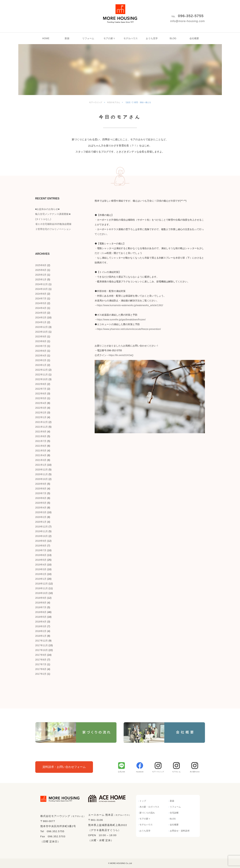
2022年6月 (41, 394)
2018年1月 (41, 636)
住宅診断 (174, 813)
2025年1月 (41, 279)
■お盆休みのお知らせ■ (47, 209)
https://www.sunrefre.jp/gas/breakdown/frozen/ (121, 320)
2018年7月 (41, 607)
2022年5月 (41, 398)
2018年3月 (41, 626)
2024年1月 (41, 322)
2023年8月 (41, 341)
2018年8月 (41, 603)
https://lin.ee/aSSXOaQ (121, 355)
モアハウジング (120, 10)
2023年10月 (42, 332)
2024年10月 (42, 289)
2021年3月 (41, 460)
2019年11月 (42, 531)
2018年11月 (42, 588)
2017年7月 (41, 664)
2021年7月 (41, 441)
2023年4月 (41, 356)
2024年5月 (41, 303)
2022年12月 (42, 370)
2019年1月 (41, 579)
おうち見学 (152, 38)
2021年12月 (42, 422)
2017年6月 (41, 669)
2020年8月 (41, 489)
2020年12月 (42, 470)
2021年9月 (41, 432)
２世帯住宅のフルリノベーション (53, 229)
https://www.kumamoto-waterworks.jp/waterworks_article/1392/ (130, 305)
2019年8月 (41, 546)
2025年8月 (41, 265)
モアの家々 (109, 38)
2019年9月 (41, 541)
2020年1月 (41, 522)
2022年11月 (42, 375)
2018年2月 (41, 631)
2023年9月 (41, 337)
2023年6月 (41, 351)
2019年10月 (42, 536)
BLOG (173, 38)
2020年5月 (41, 503)
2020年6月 (41, 498)
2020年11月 (42, 474)
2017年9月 (41, 655)
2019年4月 (41, 565)
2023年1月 (41, 365)
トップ (143, 801)
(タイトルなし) (43, 219)
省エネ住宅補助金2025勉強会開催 (53, 224)
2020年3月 (41, 512)
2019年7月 (41, 550)
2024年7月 (41, 298)
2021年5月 (41, 451)
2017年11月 (42, 645)
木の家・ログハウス (149, 807)
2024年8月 (41, 294)
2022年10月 (42, 379)
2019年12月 (42, 527)
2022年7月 (41, 389)
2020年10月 (42, 479)
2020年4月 (41, 508)
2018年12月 (42, 584)
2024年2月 (41, 318)
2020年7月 (41, 493)
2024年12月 (42, 284)
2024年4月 (41, 308)
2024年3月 (41, 313)
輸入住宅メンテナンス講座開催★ (53, 214)
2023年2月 (41, 360)
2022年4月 (41, 403)
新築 (67, 38)
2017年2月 (41, 674)
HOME (46, 38)
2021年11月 (42, 427)
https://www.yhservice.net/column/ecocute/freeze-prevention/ (129, 329)
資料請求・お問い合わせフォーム (64, 767)
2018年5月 (41, 617)
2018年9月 (41, 598)
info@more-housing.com (187, 21)
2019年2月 (41, 574)
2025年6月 (41, 270)
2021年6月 (41, 446)
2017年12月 (42, 641)
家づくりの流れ (147, 813)
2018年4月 (41, 622)
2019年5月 (41, 560)
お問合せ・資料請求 (180, 831)
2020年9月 (41, 484)
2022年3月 (41, 408)
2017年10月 (42, 650)
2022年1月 (41, 417)
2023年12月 (42, 327)
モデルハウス (131, 38)
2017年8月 (41, 660)
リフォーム (88, 38)
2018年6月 (41, 612)
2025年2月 (41, 275)
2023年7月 (41, 346)
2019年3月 (41, 569)
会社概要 (194, 38)
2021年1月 (41, 465)
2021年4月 (41, 455)
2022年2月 (41, 413)
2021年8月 (41, 436)
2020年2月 (41, 517)
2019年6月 (41, 555)
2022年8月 (41, 384)
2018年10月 (42, 593)
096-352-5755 (191, 16)
